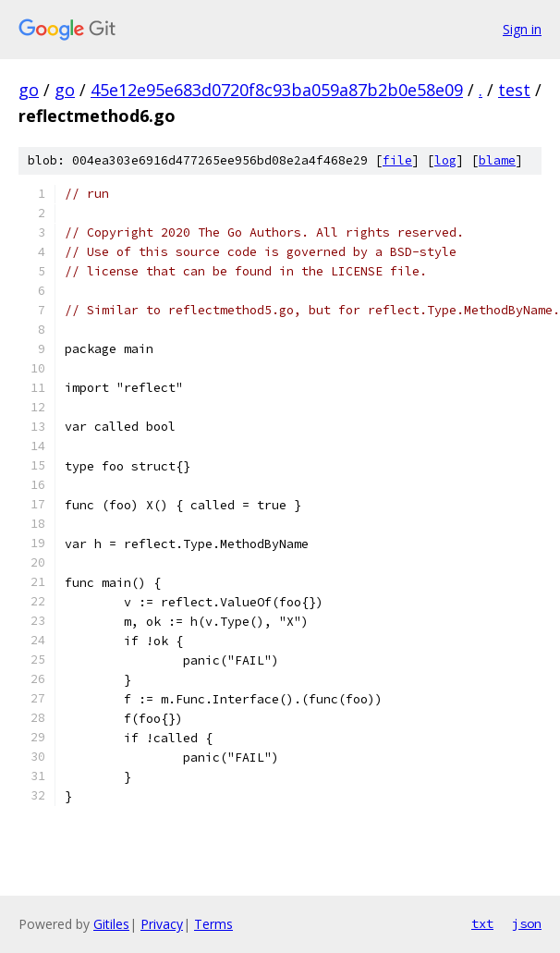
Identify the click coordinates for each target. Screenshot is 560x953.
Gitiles (111, 924)
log (445, 160)
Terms (213, 924)
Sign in (522, 29)
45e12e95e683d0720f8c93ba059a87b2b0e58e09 (277, 90)
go (29, 90)
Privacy (162, 924)
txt (482, 923)
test (514, 90)
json (527, 923)
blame (497, 160)
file (397, 160)
